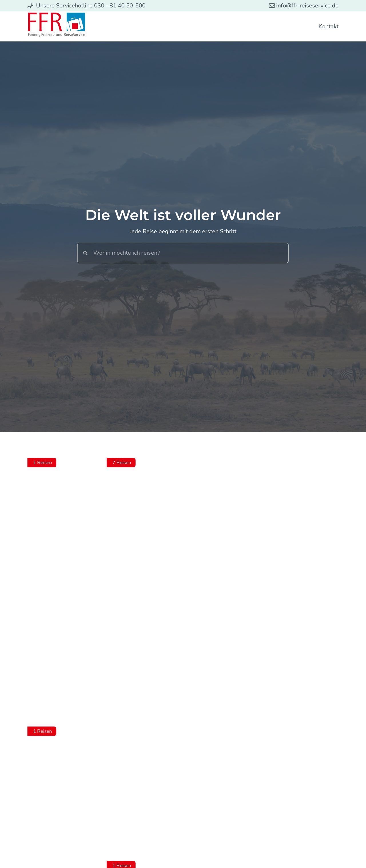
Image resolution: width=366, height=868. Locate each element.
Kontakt (329, 26)
